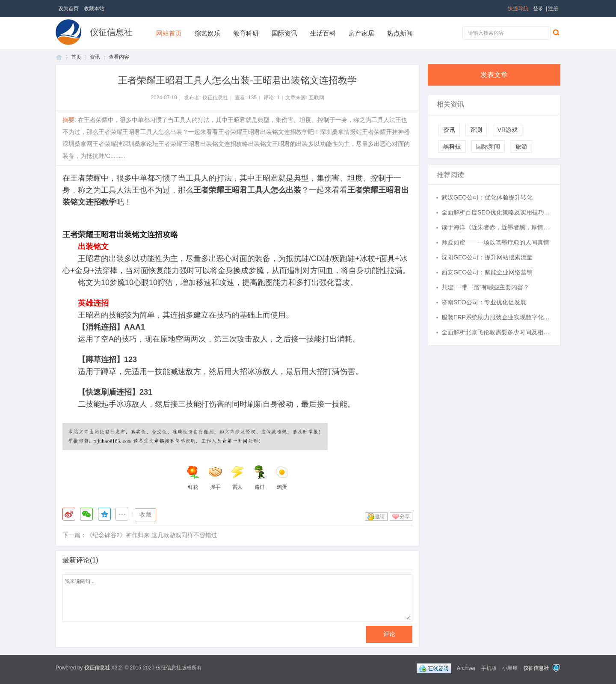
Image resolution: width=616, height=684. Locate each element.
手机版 (489, 668)
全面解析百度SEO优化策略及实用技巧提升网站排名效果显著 (497, 212)
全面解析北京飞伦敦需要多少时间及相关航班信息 (497, 332)
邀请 (380, 517)
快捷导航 (518, 9)
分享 (405, 517)
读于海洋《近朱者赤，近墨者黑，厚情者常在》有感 (497, 227)
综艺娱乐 (207, 33)
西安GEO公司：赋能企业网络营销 (487, 272)
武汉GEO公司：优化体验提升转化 (487, 197)
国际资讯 (284, 33)
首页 (59, 57)
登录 (538, 9)
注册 (553, 9)
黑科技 (452, 146)
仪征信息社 (111, 32)
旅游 (521, 146)
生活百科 (323, 33)
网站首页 (169, 33)
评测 (476, 130)
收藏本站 (94, 9)
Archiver (466, 668)
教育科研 (246, 33)
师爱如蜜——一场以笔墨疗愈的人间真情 (495, 242)
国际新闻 (488, 146)
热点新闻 (400, 33)
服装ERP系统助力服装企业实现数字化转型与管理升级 (497, 317)
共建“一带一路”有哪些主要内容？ (485, 287)
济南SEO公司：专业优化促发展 (484, 302)
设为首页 (68, 9)
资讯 (95, 57)
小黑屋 (510, 668)
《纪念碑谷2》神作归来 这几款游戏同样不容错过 (152, 535)
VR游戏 (508, 130)
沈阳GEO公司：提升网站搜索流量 (487, 257)
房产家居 (361, 33)
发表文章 (494, 75)
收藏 (145, 514)
